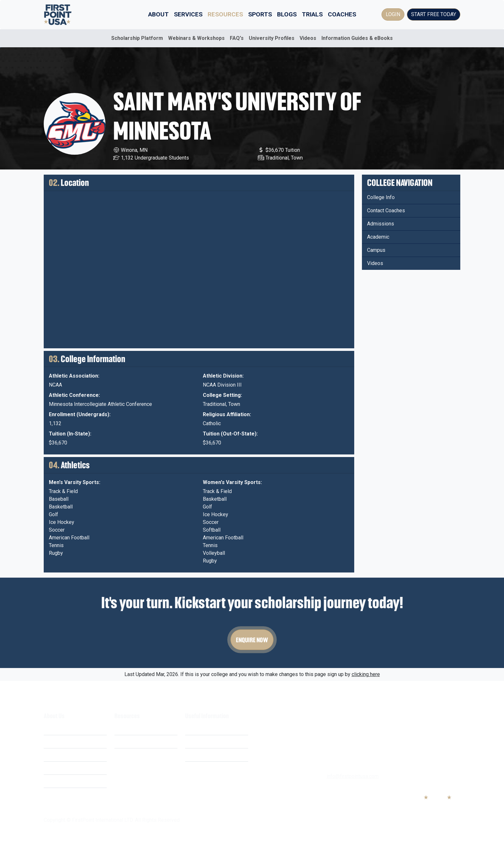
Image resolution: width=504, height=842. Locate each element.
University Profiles (272, 38)
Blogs (287, 14)
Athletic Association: (74, 376)
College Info (381, 197)
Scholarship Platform (137, 38)
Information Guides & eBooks (357, 38)
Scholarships (129, 728)
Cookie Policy (201, 755)
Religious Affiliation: (227, 414)
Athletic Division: (223, 376)
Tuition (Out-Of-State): (230, 434)
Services (188, 14)
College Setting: (222, 395)
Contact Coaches (386, 210)
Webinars (125, 741)
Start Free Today (434, 14)
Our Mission (57, 755)
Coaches (342, 14)
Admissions (381, 224)
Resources (225, 14)
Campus (376, 250)
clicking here (366, 674)
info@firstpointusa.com (353, 776)
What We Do (58, 728)
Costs (50, 741)
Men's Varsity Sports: (75, 482)
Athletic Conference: (74, 395)
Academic (378, 237)
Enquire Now (252, 640)
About (158, 14)
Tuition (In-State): (70, 434)
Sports (260, 14)
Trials (312, 14)
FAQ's (237, 38)
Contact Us (197, 768)
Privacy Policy (201, 741)
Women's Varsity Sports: (232, 482)
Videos (308, 38)
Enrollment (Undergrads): (80, 414)
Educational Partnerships (72, 794)
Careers (53, 768)
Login (393, 14)
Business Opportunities (70, 781)
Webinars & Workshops (196, 38)
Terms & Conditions (207, 728)
